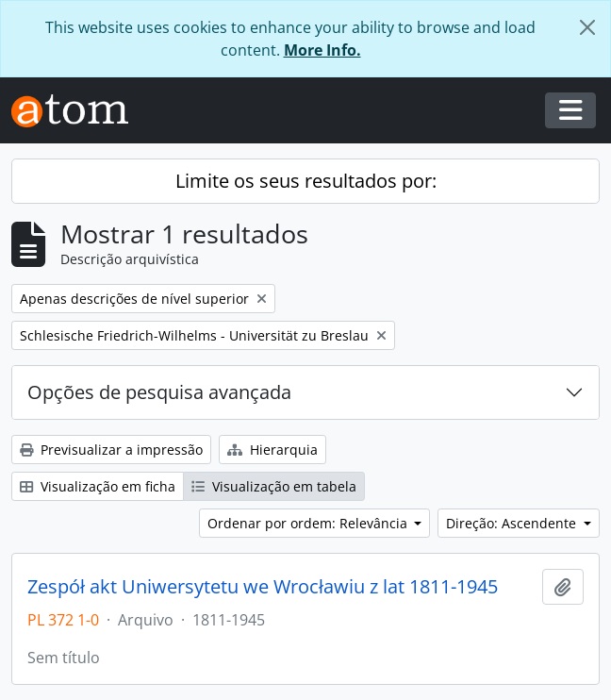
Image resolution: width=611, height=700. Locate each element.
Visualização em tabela (274, 486)
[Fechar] (587, 27)
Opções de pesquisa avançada (159, 392)
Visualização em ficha (98, 486)
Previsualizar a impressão (111, 450)
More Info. (322, 50)
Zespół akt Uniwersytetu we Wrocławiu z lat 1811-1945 (263, 587)
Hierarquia (272, 450)
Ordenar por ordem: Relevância (309, 523)
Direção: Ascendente (513, 523)
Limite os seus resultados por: (306, 181)
